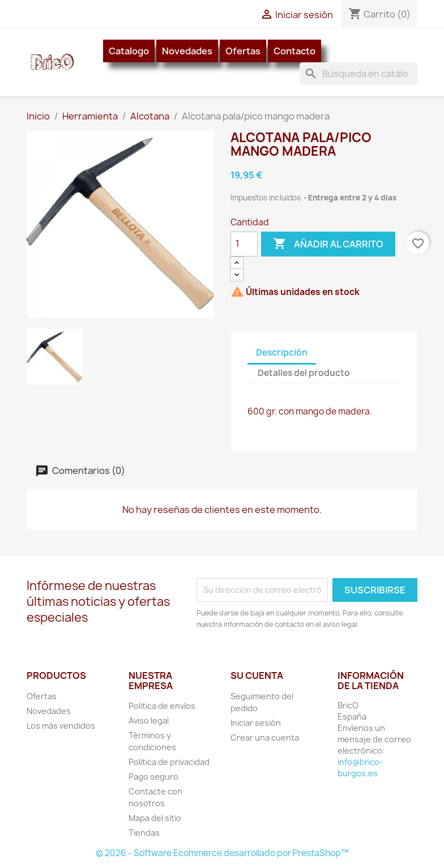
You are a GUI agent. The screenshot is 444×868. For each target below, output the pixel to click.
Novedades (187, 51)
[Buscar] (358, 74)
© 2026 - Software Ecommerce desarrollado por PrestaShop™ (222, 853)
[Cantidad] (244, 244)
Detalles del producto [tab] (304, 373)
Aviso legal (149, 721)
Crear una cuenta (265, 737)
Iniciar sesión (256, 723)
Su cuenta (257, 675)
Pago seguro (153, 777)
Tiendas (144, 833)
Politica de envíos (162, 706)
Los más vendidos (61, 726)
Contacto (294, 51)
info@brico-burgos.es (360, 767)
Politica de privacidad (169, 762)
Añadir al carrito (328, 244)
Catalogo (129, 51)
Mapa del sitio (155, 818)
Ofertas (243, 51)
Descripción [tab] (282, 352)
